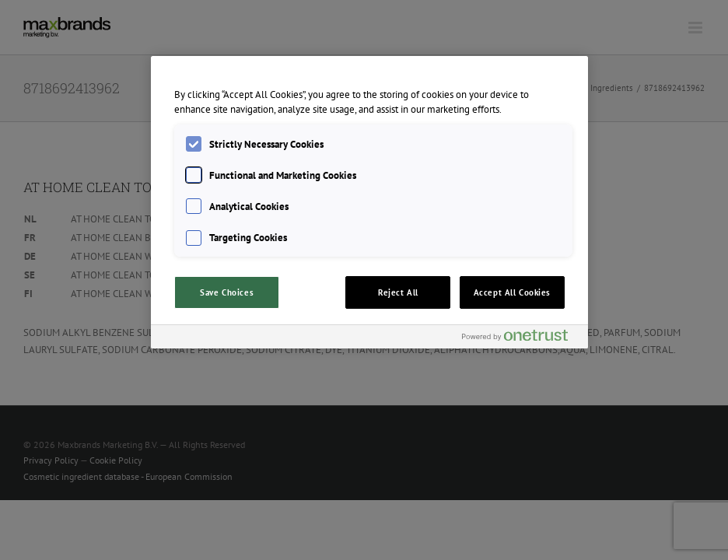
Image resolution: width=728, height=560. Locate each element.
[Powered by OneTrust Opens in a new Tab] (521, 339)
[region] (369, 202)
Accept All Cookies (512, 292)
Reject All (398, 292)
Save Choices (227, 292)
